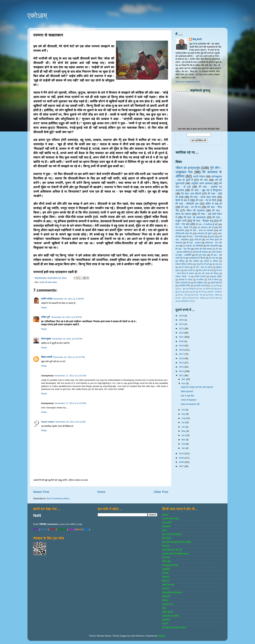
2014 (182, 363)
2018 (182, 350)
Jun (184, 427)
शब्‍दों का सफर (168, 604)
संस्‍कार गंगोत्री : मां (183, 277)
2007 (182, 466)
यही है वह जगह (168, 585)
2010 (182, 453)
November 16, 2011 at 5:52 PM (67, 339)
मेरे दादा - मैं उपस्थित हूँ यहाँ (207, 224)
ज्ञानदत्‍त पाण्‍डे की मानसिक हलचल (175, 554)
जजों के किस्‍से (213, 280)
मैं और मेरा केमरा (214, 298)
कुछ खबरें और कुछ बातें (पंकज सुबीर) (177, 542)
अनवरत (165, 515)
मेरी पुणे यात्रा (201, 255)
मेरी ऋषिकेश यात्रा (201, 283)
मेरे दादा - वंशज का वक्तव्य (203, 267)
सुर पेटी (165, 624)
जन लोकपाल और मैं (205, 227)
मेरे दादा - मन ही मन (191, 207)
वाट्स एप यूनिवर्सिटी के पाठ (184, 301)
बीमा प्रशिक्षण (194, 261)
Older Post (161, 492)
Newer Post (41, 492)
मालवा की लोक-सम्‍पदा (48, 282)
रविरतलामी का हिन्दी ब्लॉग (172, 593)
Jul (183, 422)
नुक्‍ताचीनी (166, 569)
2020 (182, 341)
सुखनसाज (166, 620)
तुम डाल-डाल (217, 264)
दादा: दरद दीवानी (205, 289)
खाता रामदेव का (190, 270)
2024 (182, 324)
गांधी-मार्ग (198, 240)
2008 (182, 462)
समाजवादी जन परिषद (170, 616)
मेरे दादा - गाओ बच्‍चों (195, 237)
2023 (182, 329)
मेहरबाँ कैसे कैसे (216, 283)
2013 (182, 367)
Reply (44, 308)
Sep (184, 414)
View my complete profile (188, 82)
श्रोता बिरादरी (168, 612)
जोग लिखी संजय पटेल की (172, 550)
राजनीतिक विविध (184, 286)
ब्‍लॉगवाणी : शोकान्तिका (215, 292)
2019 (182, 346)
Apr (184, 435)
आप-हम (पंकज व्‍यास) (170, 519)
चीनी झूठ (219, 286)
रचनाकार (166, 589)
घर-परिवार (200, 280)
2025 (182, 320)
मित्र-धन (166, 581)
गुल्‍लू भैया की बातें (203, 264)
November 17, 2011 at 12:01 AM (70, 376)
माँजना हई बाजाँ (187, 392)
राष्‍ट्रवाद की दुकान (205, 233)
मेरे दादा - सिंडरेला (199, 298)
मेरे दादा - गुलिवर (214, 295)
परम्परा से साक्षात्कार (189, 400)
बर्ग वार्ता (165, 573)
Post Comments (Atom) (58, 498)
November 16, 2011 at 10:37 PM (69, 357)
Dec (184, 379)
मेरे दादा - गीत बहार (184, 295)
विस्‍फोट (165, 600)
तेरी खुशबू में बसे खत (170, 565)
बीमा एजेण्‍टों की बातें (206, 270)
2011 (182, 375)
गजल (211, 286)
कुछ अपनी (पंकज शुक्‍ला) (172, 534)
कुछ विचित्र (180, 261)
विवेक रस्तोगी (47, 357)
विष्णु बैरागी (197, 39)
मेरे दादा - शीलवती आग (187, 204)
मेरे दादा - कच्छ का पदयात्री (202, 230)
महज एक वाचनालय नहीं (190, 404)
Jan (184, 448)
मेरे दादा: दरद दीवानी (191, 194)
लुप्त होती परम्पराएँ (200, 286)
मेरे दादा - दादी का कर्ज (183, 298)
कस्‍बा (164, 530)
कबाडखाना (166, 526)
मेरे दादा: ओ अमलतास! (195, 217)
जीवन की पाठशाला (196, 210)
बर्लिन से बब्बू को (214, 204)
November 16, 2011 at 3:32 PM (67, 317)
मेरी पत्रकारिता (213, 246)
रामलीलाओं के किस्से (197, 258)
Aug (184, 418)
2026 (182, 316)
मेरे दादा (204, 180)
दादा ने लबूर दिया (188, 396)
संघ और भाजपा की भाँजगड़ (208, 273)
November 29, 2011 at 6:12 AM (70, 422)
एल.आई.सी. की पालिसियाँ (193, 246)
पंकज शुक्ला (46, 339)
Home (101, 492)
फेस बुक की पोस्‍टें (199, 292)
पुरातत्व (187, 292)
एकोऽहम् (37, 16)
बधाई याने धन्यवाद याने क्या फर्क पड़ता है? (197, 387)
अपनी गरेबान (199, 176)
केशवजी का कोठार (185, 280)
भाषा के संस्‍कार (184, 267)
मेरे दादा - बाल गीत (183, 249)
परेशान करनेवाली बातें (183, 283)
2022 (182, 333)
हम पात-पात (214, 258)
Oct (184, 410)
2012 (182, 371)
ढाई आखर (166, 557)
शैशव (164, 608)
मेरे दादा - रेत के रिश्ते (206, 200)
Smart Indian (48, 422)
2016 (182, 358)
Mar (184, 440)
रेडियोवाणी (166, 596)
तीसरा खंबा (166, 561)
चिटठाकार (166, 546)
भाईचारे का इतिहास (211, 261)
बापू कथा (211, 237)
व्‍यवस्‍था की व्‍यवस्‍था (200, 252)
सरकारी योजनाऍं (200, 277)
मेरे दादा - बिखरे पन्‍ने (184, 227)
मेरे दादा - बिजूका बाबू (203, 221)
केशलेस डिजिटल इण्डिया (184, 264)
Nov (184, 383)
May (184, 431)
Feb (184, 444)
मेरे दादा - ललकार (194, 243)
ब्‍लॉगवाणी (166, 577)
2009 (182, 458)
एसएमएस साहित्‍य (216, 277)
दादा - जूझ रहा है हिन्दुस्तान (187, 289)
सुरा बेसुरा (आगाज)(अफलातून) (174, 628)
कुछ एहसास (167, 538)
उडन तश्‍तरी (167, 523)
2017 (182, 354)
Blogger (161, 636)
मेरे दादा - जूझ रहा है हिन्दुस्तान (206, 190)
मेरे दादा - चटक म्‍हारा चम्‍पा (203, 197)
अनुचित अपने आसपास (202, 183)
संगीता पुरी (46, 317)
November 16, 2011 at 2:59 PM (69, 299)
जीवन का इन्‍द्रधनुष (188, 168)
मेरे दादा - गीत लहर (200, 295)
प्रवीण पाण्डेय (47, 299)
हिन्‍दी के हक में (182, 200)
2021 (182, 337)
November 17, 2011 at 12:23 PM (70, 403)
